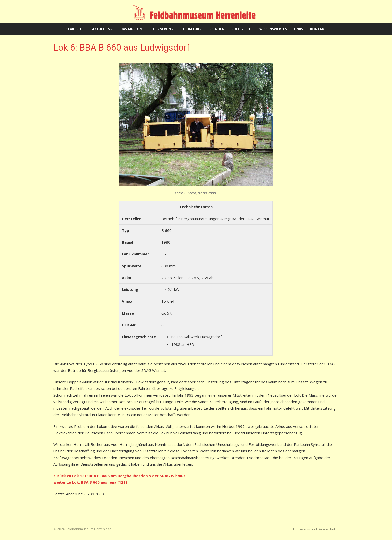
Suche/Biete (242, 29)
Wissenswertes (273, 29)
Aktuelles (101, 29)
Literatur (190, 29)
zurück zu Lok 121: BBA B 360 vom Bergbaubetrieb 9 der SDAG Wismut (119, 476)
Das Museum (132, 29)
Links (299, 29)
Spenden (217, 29)
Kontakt (318, 29)
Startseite (75, 29)
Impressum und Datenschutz (315, 529)
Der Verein (162, 29)
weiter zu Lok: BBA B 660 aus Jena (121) (90, 482)
